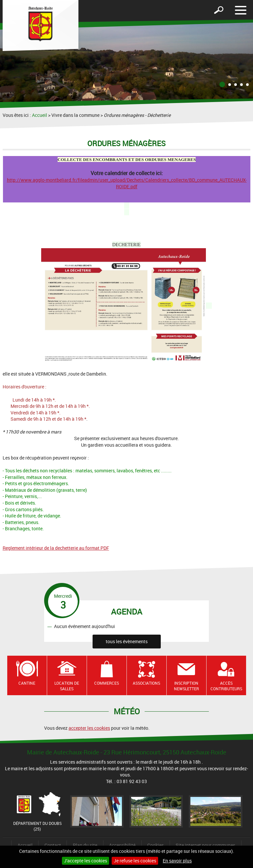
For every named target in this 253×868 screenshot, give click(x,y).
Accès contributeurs (226, 686)
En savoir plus (177, 861)
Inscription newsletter (186, 686)
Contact (53, 845)
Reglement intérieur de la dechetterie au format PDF (56, 548)
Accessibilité (122, 845)
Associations (146, 683)
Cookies (155, 845)
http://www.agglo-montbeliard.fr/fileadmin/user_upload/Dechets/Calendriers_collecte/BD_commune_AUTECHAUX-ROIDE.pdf (127, 183)
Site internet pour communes (205, 845)
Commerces (107, 683)
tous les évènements (127, 641)
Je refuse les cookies (135, 861)
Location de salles (67, 686)
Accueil (40, 115)
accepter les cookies (89, 728)
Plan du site (85, 845)
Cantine (27, 683)
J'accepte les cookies (85, 861)
